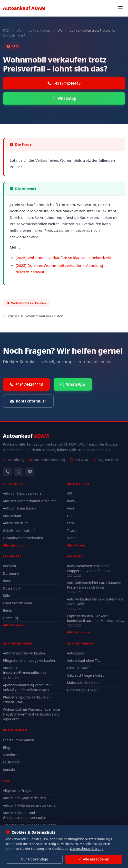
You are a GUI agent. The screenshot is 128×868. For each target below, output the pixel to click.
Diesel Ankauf (78, 668)
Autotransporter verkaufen (24, 653)
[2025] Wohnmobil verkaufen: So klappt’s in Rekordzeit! (63, 258)
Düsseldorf (11, 588)
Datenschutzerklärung (87, 849)
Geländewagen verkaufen (23, 538)
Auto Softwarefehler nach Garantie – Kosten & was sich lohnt (95, 585)
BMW (71, 501)
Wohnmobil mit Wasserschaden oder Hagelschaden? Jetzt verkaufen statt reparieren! (32, 714)
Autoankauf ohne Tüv (84, 660)
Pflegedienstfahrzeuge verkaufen (29, 660)
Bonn (7, 581)
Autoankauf (24, 8)
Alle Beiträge (79, 632)
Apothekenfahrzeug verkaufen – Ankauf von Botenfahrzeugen (28, 687)
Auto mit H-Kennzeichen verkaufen (30, 805)
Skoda (72, 538)
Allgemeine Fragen (18, 791)
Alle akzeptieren (94, 859)
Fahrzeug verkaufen (19, 740)
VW (70, 493)
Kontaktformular (28, 401)
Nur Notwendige (34, 859)
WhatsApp (64, 98)
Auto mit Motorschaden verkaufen (30, 501)
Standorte (11, 755)
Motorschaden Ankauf (84, 683)
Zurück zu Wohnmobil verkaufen (33, 316)
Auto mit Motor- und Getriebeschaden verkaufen (25, 815)
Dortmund (11, 573)
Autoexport (76, 653)
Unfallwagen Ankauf (83, 690)
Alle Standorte (16, 625)
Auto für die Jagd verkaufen (24, 798)
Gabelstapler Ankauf (19, 531)
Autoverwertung (16, 523)
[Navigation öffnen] (120, 8)
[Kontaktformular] (30, 472)
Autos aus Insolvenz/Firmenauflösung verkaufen (24, 673)
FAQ (6, 30)
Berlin (8, 610)
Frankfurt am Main (17, 603)
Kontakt (9, 770)
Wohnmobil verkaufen (33, 30)
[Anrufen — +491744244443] (7, 472)
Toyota (72, 531)
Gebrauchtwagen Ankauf (86, 675)
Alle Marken (78, 545)
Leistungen (12, 762)
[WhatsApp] (19, 472)
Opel (71, 516)
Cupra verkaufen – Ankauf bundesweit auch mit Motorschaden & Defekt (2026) (95, 618)
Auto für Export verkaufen (23, 493)
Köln (6, 595)
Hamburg (10, 618)
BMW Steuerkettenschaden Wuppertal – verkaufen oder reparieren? (89, 568)
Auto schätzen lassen (19, 508)
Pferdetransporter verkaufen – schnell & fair (27, 700)
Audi (71, 508)
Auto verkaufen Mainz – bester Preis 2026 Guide (95, 601)
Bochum (9, 566)
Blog (6, 747)
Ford (71, 523)
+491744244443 (64, 83)
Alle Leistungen (16, 545)
